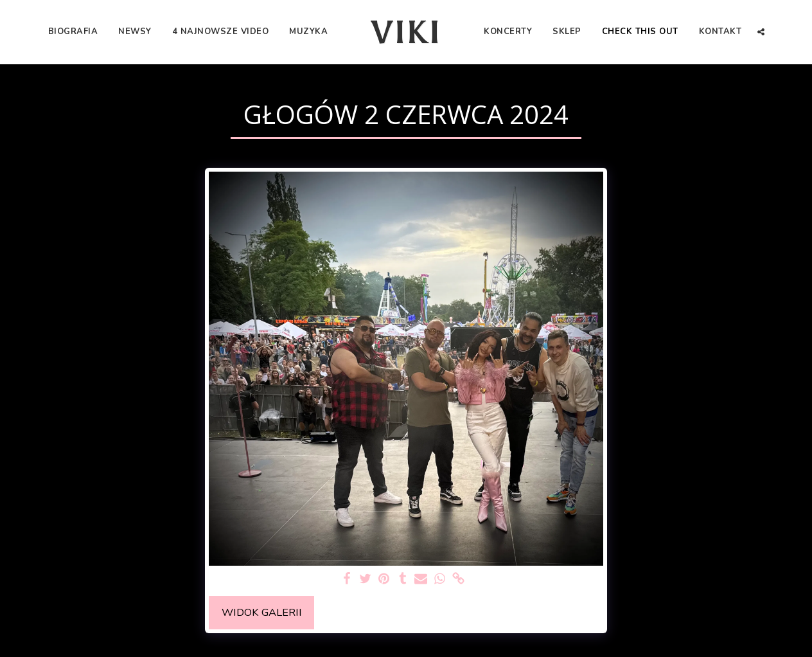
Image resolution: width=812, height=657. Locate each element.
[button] (761, 32)
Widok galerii (262, 612)
